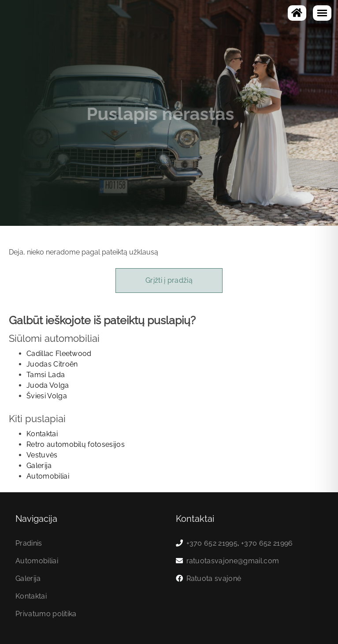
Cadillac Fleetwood (59, 354)
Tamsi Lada (46, 375)
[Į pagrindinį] (297, 13)
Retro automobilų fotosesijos (76, 444)
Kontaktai (42, 434)
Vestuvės (42, 455)
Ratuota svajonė (214, 578)
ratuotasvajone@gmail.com (233, 561)
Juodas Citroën (52, 364)
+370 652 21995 (212, 543)
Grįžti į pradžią (169, 280)
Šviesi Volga (47, 396)
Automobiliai (48, 476)
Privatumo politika (46, 614)
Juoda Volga (48, 385)
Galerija (39, 466)
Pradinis (29, 543)
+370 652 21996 (267, 543)
